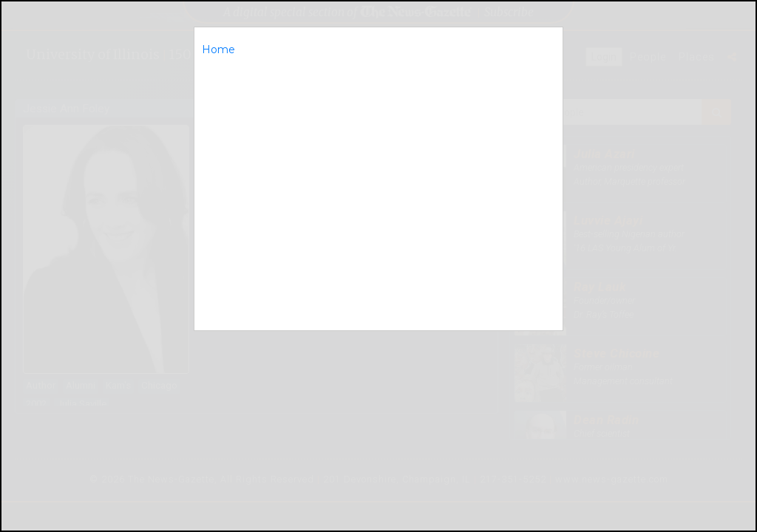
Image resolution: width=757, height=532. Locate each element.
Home (218, 50)
